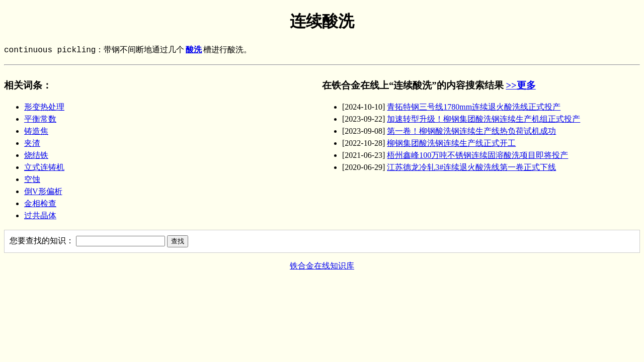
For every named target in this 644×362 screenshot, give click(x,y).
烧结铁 (36, 155)
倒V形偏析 (43, 191)
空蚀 (32, 179)
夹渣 (32, 143)
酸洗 (194, 50)
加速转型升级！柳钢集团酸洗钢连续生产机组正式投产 (484, 119)
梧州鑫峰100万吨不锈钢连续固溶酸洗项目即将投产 (477, 155)
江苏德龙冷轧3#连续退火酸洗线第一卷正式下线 (471, 167)
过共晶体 (40, 215)
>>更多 (520, 85)
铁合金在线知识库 (322, 266)
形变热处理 (44, 107)
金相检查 (40, 203)
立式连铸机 (44, 167)
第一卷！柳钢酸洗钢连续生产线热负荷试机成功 (471, 131)
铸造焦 (36, 131)
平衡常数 (40, 119)
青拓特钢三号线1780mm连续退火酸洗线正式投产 (474, 107)
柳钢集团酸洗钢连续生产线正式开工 (451, 143)
